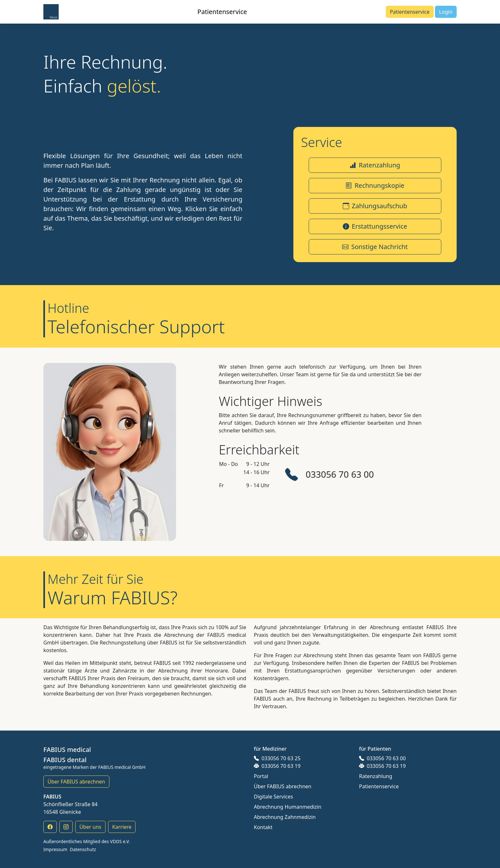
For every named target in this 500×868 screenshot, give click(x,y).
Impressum (55, 849)
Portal (261, 776)
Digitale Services (273, 797)
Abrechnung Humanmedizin (288, 807)
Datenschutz (83, 849)
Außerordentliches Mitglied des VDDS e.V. (87, 841)
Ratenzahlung (376, 776)
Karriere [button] (122, 827)
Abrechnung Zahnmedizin (285, 817)
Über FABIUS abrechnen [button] (76, 782)
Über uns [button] (90, 827)
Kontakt (263, 827)
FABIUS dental (65, 760)
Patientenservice (379, 786)
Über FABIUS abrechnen (283, 786)
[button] (51, 12)
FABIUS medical (67, 750)
